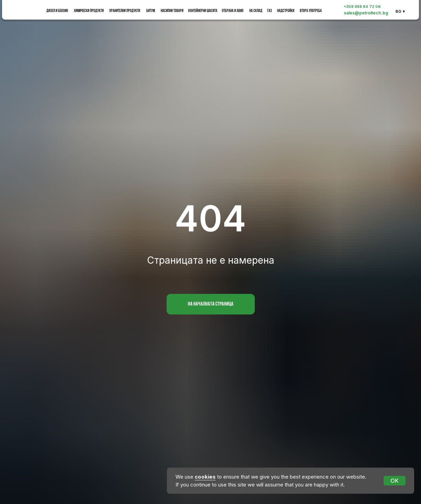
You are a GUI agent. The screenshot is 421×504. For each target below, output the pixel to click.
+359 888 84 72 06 (362, 7)
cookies (205, 477)
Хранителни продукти (125, 11)
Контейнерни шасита (203, 11)
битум (151, 11)
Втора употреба (311, 11)
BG (399, 11)
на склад (256, 11)
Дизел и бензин (57, 11)
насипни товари (172, 11)
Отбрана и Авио (233, 11)
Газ (270, 11)
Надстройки (286, 11)
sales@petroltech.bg (366, 13)
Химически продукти (89, 11)
